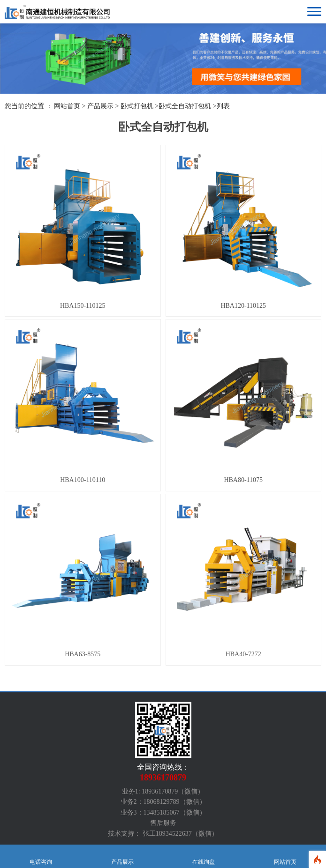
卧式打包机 (137, 106)
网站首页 (285, 857)
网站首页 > (71, 106)
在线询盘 (204, 857)
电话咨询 (41, 857)
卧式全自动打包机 (185, 106)
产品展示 (100, 106)
